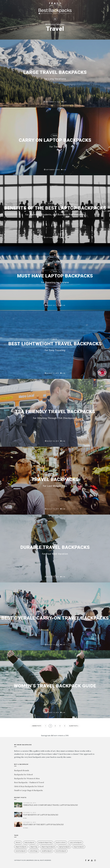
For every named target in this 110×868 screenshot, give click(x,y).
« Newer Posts (36, 726)
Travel (55, 68)
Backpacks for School (23, 774)
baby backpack (29, 842)
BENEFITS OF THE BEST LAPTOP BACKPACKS (55, 210)
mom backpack (21, 851)
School (51, 204)
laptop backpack (64, 847)
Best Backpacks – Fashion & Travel (29, 782)
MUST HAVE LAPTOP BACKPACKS (55, 278)
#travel (18, 842)
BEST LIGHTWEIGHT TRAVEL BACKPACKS (55, 346)
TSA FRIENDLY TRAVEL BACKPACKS (55, 414)
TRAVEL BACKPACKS (55, 482)
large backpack (79, 847)
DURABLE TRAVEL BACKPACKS (55, 550)
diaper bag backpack (48, 847)
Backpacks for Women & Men (27, 778)
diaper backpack (21, 847)
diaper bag (34, 847)
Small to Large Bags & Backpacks (28, 790)
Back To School (61, 842)
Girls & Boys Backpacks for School (29, 786)
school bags (34, 851)
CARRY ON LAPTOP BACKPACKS (55, 143)
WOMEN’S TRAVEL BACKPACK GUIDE (55, 686)
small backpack (47, 851)
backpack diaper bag (45, 842)
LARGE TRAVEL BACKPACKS (55, 75)
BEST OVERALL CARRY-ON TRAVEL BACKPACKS (55, 618)
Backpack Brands (22, 770)
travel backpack (61, 851)
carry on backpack (76, 842)
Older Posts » (74, 726)
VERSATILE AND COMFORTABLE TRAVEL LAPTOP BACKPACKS (51, 805)
